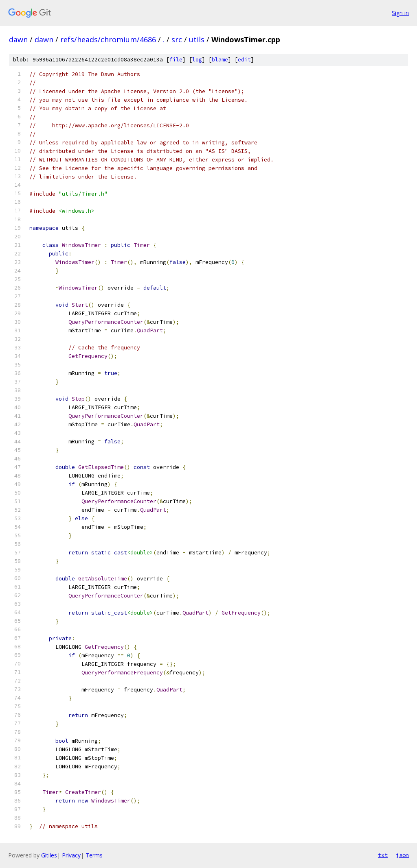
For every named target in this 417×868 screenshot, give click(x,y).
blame (220, 60)
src (177, 39)
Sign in (400, 13)
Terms (94, 855)
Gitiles (49, 855)
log (197, 60)
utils (197, 39)
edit (244, 60)
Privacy (71, 855)
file (176, 60)
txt (383, 855)
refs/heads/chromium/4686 (108, 39)
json (402, 855)
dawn (18, 39)
